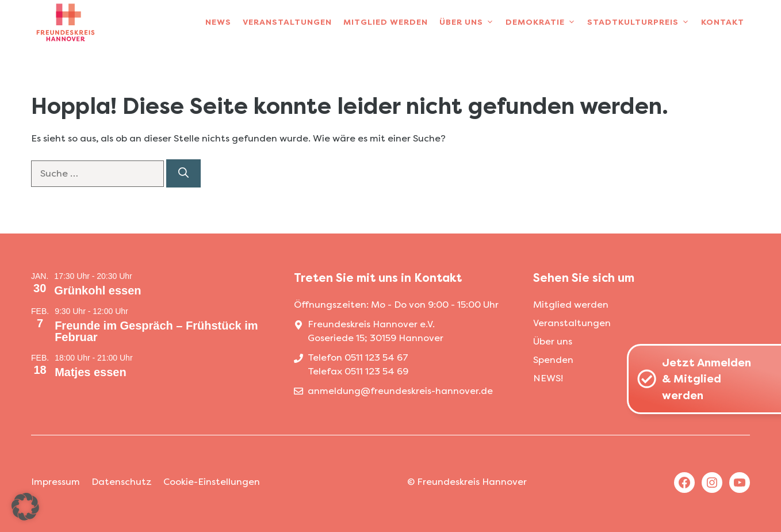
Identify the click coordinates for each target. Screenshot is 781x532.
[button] (25, 507)
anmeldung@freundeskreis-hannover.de (400, 391)
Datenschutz (122, 482)
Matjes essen (91, 372)
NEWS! (548, 378)
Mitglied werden (386, 22)
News (218, 22)
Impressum (55, 482)
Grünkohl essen (97, 290)
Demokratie (543, 22)
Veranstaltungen (287, 22)
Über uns (470, 22)
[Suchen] (183, 173)
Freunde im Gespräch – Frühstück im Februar (156, 331)
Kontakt (723, 22)
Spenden (553, 360)
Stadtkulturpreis (641, 22)
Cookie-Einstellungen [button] (212, 482)
